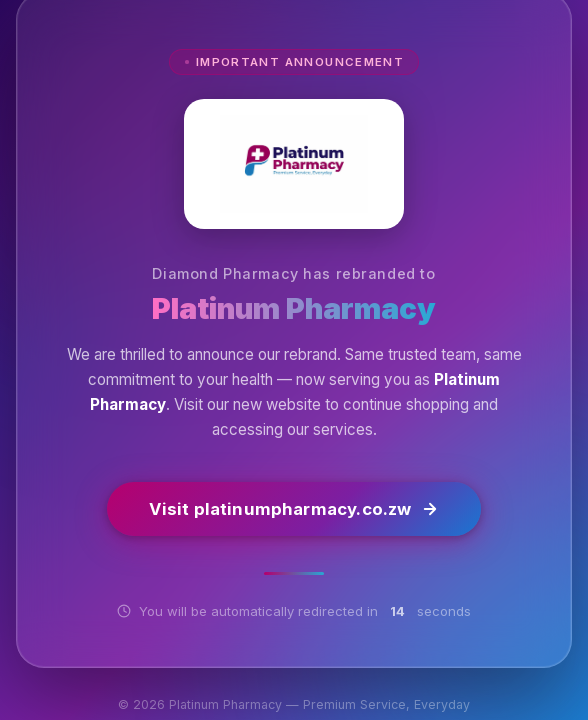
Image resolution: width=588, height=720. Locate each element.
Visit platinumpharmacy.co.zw (294, 510)
